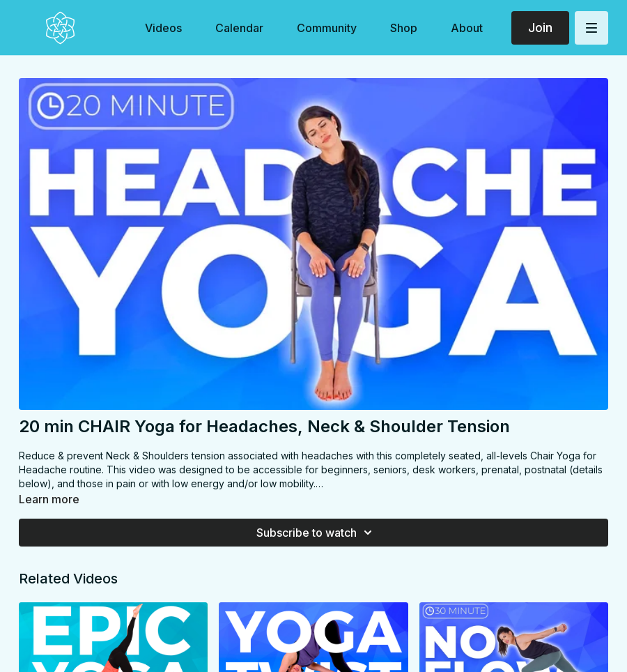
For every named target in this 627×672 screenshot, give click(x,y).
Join (540, 28)
